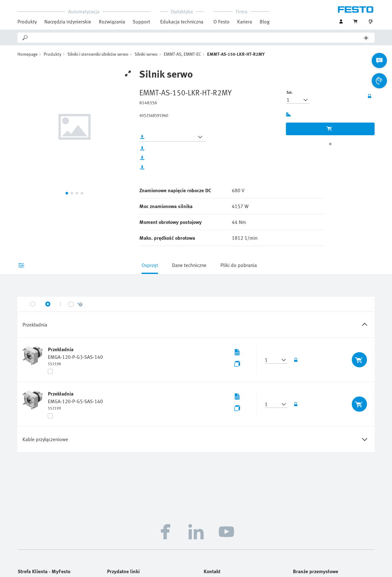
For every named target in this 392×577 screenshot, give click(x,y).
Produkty (27, 22)
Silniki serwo (146, 54)
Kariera (245, 22)
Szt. (290, 92)
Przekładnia (61, 349)
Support (141, 22)
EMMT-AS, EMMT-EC (182, 54)
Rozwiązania (112, 22)
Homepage (28, 54)
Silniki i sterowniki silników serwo (98, 54)
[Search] (196, 38)
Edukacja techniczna (182, 22)
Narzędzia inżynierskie (68, 22)
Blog (265, 22)
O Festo (221, 22)
